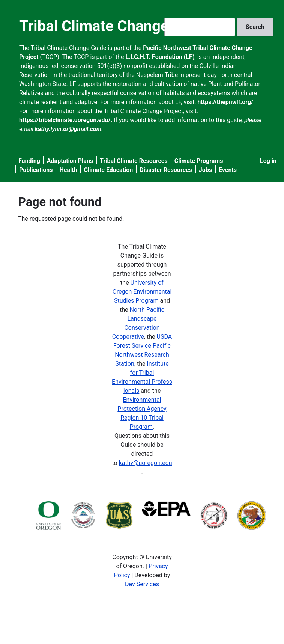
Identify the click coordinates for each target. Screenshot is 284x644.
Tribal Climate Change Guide (115, 26)
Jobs (205, 170)
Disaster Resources (166, 170)
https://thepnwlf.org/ (225, 102)
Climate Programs (199, 161)
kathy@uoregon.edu (146, 463)
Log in (268, 161)
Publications (36, 170)
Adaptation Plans (70, 161)
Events (228, 170)
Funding (29, 161)
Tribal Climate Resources (134, 161)
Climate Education (109, 170)
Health (68, 170)
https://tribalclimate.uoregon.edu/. (66, 120)
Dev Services (142, 584)
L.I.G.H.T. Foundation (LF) (160, 57)
